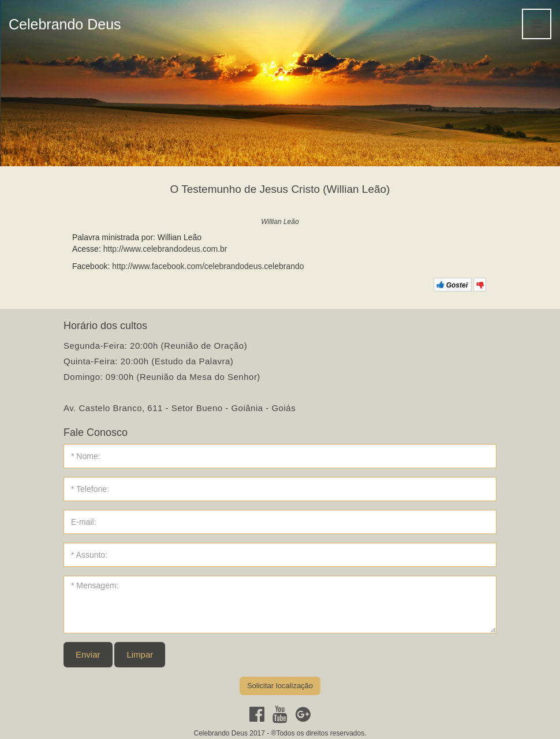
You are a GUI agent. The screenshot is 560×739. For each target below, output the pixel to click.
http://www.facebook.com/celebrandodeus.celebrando (208, 266)
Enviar (88, 654)
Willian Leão (280, 222)
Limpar (140, 654)
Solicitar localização (280, 686)
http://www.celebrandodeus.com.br (165, 249)
